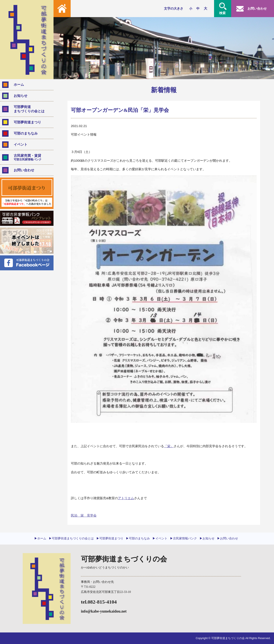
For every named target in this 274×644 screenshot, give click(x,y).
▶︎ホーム (40, 538)
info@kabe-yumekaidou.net (104, 611)
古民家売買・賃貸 (32, 157)
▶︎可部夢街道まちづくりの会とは (71, 538)
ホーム (19, 85)
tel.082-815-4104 (99, 602)
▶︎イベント (160, 538)
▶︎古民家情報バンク (183, 538)
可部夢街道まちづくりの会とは (29, 109)
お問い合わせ (24, 170)
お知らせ (21, 96)
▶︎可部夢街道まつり (110, 538)
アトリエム (126, 498)
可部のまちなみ (26, 133)
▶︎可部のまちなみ (138, 538)
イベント (21, 144)
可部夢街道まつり (27, 122)
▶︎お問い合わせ (228, 538)
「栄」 (169, 446)
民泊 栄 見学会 (84, 515)
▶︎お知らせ (207, 538)
